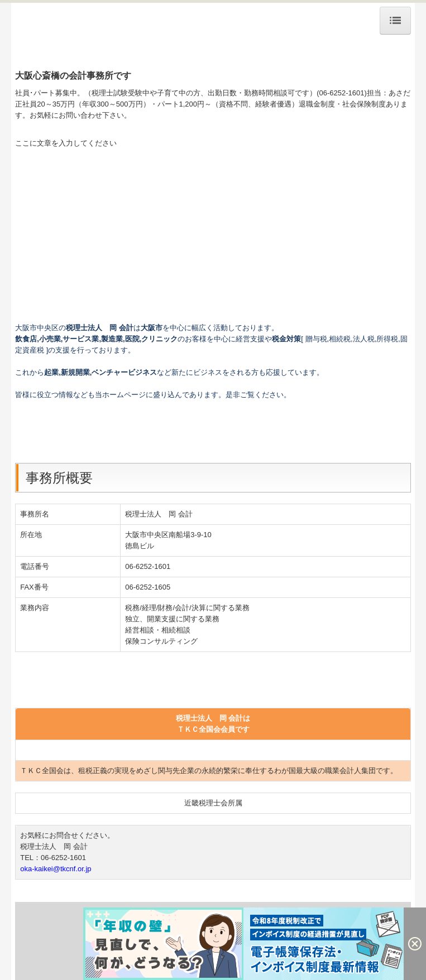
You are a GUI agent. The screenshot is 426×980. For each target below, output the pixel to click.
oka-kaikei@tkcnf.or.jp (56, 869)
